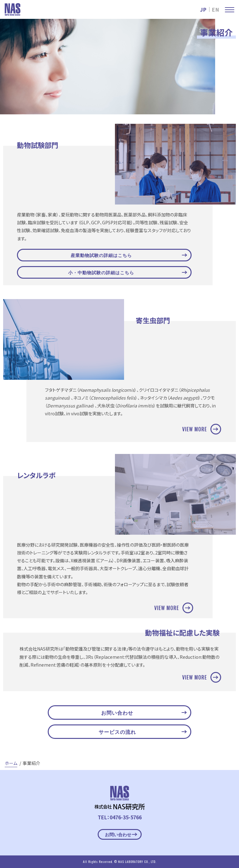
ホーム (11, 763)
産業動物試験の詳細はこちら (129, 255)
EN (216, 9)
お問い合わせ (144, 712)
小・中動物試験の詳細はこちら (128, 272)
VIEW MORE (200, 429)
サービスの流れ (143, 732)
